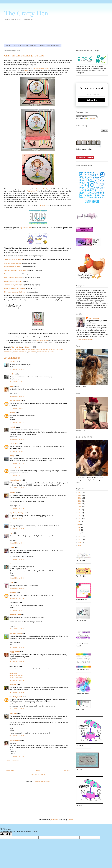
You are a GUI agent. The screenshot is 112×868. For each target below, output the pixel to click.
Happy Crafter (15, 652)
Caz (11, 533)
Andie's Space (15, 740)
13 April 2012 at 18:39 (17, 559)
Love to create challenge (13, 274)
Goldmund (55, 820)
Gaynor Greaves (15, 480)
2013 (80, 516)
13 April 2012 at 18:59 (17, 578)
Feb (79, 530)
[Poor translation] (8, 834)
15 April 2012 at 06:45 (17, 662)
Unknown (13, 592)
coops (12, 386)
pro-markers (32, 352)
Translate (90, 119)
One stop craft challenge (12, 263)
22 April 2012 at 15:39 (17, 736)
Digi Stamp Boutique (17, 513)
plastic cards (14, 673)
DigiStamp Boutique (43, 189)
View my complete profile (84, 339)
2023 (80, 501)
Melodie (12, 413)
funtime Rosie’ (32, 191)
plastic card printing (16, 675)
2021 (80, 504)
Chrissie (12, 427)
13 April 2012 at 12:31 (17, 476)
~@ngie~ (13, 492)
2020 (80, 507)
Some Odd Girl (43, 205)
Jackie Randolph (16, 468)
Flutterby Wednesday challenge (15, 288)
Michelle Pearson (16, 400)
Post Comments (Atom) (43, 781)
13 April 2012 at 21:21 (17, 588)
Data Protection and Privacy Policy (25, 45)
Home (8, 45)
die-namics (31, 349)
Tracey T (13, 456)
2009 (80, 543)
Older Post (66, 770)
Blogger (70, 820)
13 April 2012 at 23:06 (17, 629)
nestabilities (8, 352)
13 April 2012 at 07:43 (17, 423)
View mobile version (38, 774)
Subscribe (92, 100)
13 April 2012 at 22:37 (17, 610)
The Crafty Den (26, 13)
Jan (79, 533)
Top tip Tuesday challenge (13, 285)
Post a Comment (13, 761)
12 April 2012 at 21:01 (17, 396)
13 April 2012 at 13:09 (17, 488)
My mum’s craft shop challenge (15, 292)
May (79, 521)
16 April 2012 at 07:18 (17, 680)
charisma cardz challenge (41, 68)
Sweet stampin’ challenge (13, 267)
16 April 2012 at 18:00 (17, 692)
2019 (80, 510)
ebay (51, 349)
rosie (11, 582)
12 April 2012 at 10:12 (17, 370)
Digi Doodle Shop (26, 228)
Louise (12, 374)
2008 (80, 545)
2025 (80, 495)
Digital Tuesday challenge (13, 281)
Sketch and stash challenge (14, 259)
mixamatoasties (15, 615)
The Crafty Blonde (16, 697)
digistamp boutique (42, 349)
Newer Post (10, 770)
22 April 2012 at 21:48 (17, 756)
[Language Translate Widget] (87, 117)
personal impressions (20, 352)
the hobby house (42, 340)
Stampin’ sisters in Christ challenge (16, 270)
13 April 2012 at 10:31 (17, 439)
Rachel (12, 547)
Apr (79, 524)
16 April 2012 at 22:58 (17, 709)
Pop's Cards (14, 443)
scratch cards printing (17, 677)
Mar (79, 527)
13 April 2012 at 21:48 (17, 598)
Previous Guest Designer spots (50, 45)
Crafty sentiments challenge (14, 277)
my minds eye (58, 349)
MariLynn (13, 685)
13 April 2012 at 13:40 (17, 509)
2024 (80, 498)
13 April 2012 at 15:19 (17, 529)
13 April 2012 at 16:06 (17, 543)
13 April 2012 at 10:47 (17, 451)
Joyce (26, 70)
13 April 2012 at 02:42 (17, 408)
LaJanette (13, 713)
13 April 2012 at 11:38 (17, 463)
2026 (80, 492)
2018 (80, 513)
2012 (80, 519)
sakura (39, 352)
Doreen (12, 523)
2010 (80, 540)
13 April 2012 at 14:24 (17, 519)
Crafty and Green (16, 633)
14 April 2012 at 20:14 (17, 647)
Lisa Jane (13, 362)
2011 (80, 537)
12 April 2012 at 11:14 (17, 382)
